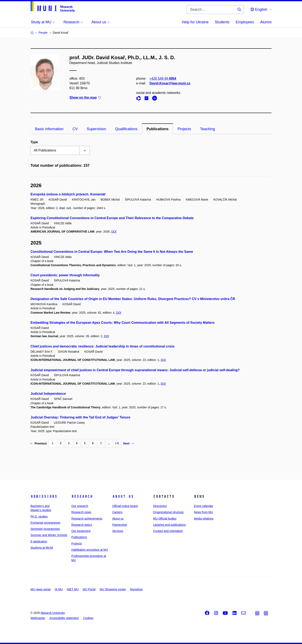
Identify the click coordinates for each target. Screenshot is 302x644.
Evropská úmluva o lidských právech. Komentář (68, 194)
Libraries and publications (169, 525)
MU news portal (40, 589)
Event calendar (203, 506)
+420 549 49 (163, 79)
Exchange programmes (45, 523)
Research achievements (87, 519)
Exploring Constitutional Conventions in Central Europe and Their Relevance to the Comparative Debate (112, 218)
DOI (114, 232)
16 (117, 443)
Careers (117, 512)
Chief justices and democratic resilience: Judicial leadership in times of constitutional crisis (102, 346)
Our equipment (81, 531)
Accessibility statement (64, 618)
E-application (39, 541)
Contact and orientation (168, 531)
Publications (157, 129)
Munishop (136, 589)
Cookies (88, 618)
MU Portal (89, 589)
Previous (39, 443)
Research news (81, 512)
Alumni (266, 22)
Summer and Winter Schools (49, 535)
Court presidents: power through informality (65, 275)
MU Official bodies (165, 519)
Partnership (120, 525)
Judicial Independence (48, 394)
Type (34, 142)
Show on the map (85, 98)
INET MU (73, 589)
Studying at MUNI (42, 548)
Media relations (204, 519)
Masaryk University (53, 613)
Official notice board (125, 506)
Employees (245, 22)
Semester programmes (45, 529)
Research (82, 496)
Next (128, 443)
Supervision (96, 129)
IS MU (59, 589)
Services (118, 531)
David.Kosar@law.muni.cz (170, 83)
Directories (160, 506)
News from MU (203, 512)
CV (75, 129)
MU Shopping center (113, 589)
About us (123, 496)
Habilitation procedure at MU (90, 550)
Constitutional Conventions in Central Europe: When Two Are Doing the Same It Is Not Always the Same (112, 252)
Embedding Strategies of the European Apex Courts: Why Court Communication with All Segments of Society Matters (123, 323)
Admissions (44, 496)
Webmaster (38, 618)
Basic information (49, 129)
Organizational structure (168, 512)
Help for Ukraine (195, 22)
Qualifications (126, 129)
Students (222, 22)
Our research (80, 506)
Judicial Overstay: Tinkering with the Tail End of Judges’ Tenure (80, 417)
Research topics (82, 525)
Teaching (207, 129)
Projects (184, 129)
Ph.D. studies (39, 516)
